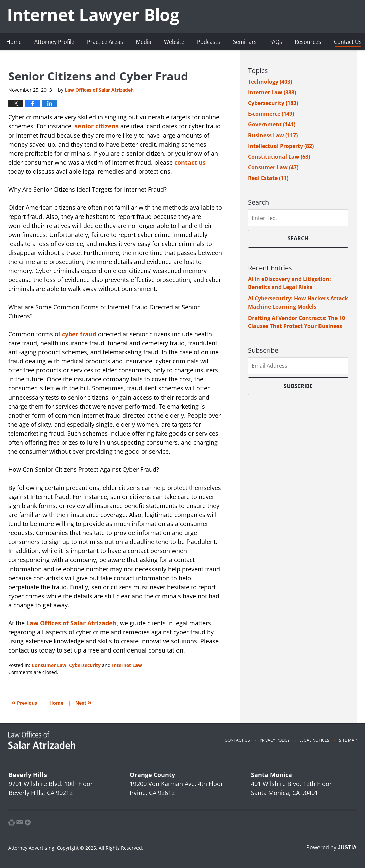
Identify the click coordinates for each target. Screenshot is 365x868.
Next (83, 702)
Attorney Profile (54, 42)
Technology (270, 82)
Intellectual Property (281, 146)
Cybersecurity (85, 665)
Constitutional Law (279, 157)
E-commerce (271, 114)
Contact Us (237, 740)
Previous (24, 702)
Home (14, 42)
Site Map (348, 740)
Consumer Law (49, 665)
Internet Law (127, 665)
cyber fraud (79, 334)
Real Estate (268, 178)
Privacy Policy (275, 740)
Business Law (273, 135)
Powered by (332, 847)
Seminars (245, 42)
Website (174, 42)
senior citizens (97, 126)
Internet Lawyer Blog (94, 17)
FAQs (276, 42)
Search (298, 238)
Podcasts (209, 42)
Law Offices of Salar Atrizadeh (72, 623)
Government (272, 124)
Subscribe (298, 386)
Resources (308, 42)
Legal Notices (314, 740)
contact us (190, 162)
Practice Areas (105, 42)
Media (144, 42)
